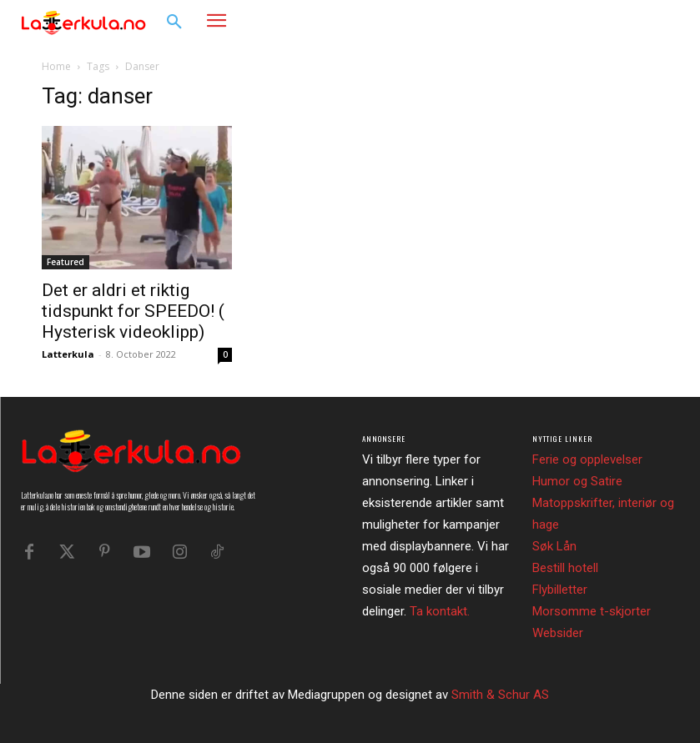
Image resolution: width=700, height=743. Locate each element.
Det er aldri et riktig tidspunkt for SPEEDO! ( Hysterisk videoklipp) (133, 311)
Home (56, 66)
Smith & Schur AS (500, 695)
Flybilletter (560, 590)
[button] (174, 23)
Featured (65, 262)
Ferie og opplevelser (587, 459)
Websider (558, 633)
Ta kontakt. (440, 611)
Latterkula (68, 354)
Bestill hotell (565, 568)
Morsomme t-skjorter (592, 611)
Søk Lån (554, 546)
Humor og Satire (577, 481)
